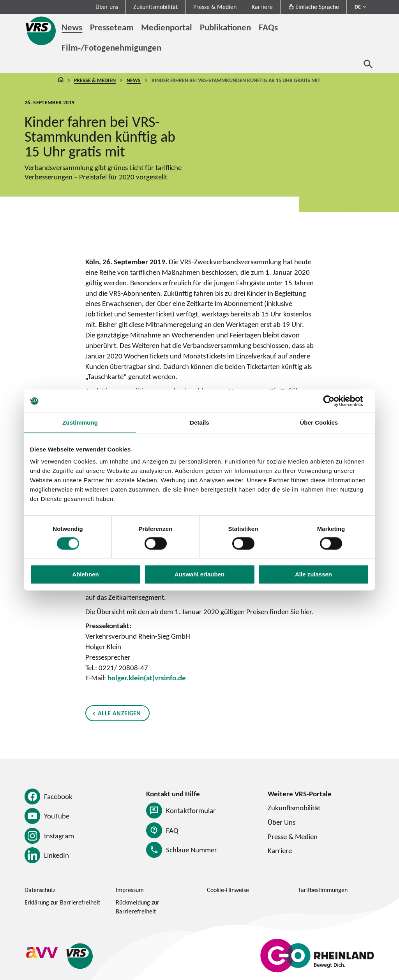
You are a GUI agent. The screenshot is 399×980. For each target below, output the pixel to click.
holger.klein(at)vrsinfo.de (147, 678)
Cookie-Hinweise (228, 890)
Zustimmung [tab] (80, 422)
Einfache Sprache (313, 7)
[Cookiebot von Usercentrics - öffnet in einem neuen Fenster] (335, 401)
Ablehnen (85, 575)
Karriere (262, 7)
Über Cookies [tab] (319, 422)
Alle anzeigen (119, 713)
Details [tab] (199, 422)
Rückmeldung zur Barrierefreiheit (138, 907)
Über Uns (282, 822)
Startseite (61, 80)
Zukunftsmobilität (155, 7)
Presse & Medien (215, 7)
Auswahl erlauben (199, 575)
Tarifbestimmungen (323, 890)
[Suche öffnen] (368, 64)
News (134, 80)
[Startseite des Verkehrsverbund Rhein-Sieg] (41, 31)
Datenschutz (40, 890)
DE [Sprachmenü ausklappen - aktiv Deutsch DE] (358, 7)
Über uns (107, 7)
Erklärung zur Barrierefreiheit (62, 902)
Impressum (130, 890)
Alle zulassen (313, 575)
